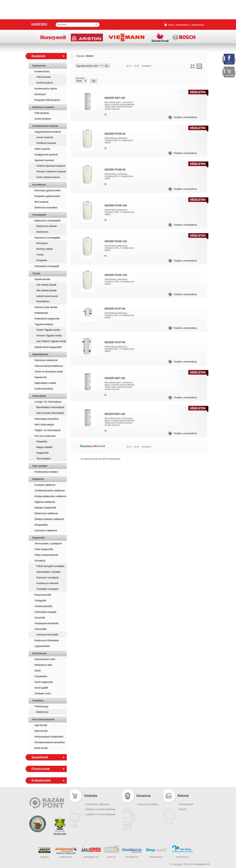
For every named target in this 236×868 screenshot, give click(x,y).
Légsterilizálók (42, 646)
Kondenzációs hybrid (46, 89)
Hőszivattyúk (39, 396)
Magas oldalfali (44, 447)
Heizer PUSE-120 (116, 241)
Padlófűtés (38, 701)
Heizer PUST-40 (115, 309)
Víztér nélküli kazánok (48, 177)
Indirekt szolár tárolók (46, 307)
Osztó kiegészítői (44, 682)
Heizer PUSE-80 (115, 170)
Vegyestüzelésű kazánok (48, 132)
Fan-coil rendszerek (45, 436)
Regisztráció (198, 25)
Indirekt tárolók (42, 279)
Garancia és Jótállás (148, 804)
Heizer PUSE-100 (116, 205)
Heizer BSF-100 (115, 98)
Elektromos (42, 232)
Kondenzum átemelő (47, 583)
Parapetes (42, 260)
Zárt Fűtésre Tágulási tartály (51, 341)
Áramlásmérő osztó (45, 659)
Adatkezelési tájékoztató (98, 804)
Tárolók (36, 273)
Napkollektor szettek (45, 383)
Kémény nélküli (44, 249)
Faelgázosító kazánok (46, 155)
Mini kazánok (41, 202)
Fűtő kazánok (44, 77)
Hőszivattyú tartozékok (47, 419)
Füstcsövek (41, 769)
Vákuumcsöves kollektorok (49, 366)
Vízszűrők (40, 618)
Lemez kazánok (45, 137)
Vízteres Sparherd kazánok (51, 166)
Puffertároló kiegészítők (47, 319)
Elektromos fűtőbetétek (47, 640)
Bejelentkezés (183, 25)
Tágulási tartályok (44, 324)
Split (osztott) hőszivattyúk (50, 413)
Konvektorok (39, 185)
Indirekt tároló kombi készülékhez (47, 299)
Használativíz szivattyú (48, 572)
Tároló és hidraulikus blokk (49, 372)
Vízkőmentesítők (43, 606)
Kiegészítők (42, 453)
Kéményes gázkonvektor (48, 190)
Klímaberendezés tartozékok (50, 742)
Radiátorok (38, 479)
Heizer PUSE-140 (116, 275)
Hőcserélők (40, 629)
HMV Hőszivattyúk (44, 425)
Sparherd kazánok (44, 160)
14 (135, 66)
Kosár (171, 25)
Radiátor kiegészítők (45, 508)
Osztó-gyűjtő (41, 688)
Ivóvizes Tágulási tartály (49, 336)
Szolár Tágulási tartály (48, 330)
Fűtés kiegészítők (44, 549)
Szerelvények (39, 653)
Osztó (38, 671)
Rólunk (183, 809)
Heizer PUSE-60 (115, 134)
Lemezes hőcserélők (47, 635)
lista (199, 66)
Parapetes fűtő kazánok (47, 100)
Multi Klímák (41, 731)
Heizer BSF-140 (115, 414)
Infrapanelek (41, 525)
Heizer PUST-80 (115, 342)
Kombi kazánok (45, 83)
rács (192, 66)
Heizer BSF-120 (115, 378)
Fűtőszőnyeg (41, 706)
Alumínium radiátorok (46, 530)
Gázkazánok (39, 66)
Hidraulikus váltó (43, 665)
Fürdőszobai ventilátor (46, 472)
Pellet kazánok (42, 149)
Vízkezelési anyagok (45, 612)
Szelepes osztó (43, 693)
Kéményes (40, 94)
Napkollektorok (40, 354)
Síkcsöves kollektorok (46, 360)
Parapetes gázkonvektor (47, 196)
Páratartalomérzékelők (46, 623)
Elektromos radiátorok (46, 513)
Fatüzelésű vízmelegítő (47, 266)
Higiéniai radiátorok (45, 502)
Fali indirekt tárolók (46, 285)
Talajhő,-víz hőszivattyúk (47, 430)
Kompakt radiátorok (45, 485)
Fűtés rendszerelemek (46, 555)
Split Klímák (41, 725)
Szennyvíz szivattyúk (47, 578)
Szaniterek (40, 757)
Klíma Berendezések (43, 719)
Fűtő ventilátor (40, 466)
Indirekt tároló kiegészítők (48, 347)
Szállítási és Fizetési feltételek (100, 814)
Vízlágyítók (40, 601)
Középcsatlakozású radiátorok (50, 496)
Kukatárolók (41, 780)
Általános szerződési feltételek (101, 809)
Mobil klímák (41, 748)
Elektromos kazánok (43, 107)
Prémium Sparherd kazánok (51, 171)
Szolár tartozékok (44, 389)
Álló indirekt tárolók (46, 290)
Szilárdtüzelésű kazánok (45, 126)
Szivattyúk (40, 561)
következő (146, 66)
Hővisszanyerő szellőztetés (49, 737)
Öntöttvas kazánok (46, 143)
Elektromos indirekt (47, 226)
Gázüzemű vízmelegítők (47, 238)
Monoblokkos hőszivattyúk (50, 407)
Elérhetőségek (186, 804)
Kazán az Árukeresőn (66, 853)
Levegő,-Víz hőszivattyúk (48, 402)
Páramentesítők (43, 595)
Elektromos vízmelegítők (48, 221)
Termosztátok (43, 459)
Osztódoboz (41, 676)
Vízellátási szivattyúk (47, 589)
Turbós (40, 255)
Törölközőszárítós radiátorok (50, 491)
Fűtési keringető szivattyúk (50, 566)
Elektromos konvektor (46, 208)
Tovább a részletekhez (185, 117)
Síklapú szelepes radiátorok (49, 519)
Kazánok (38, 56)
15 (138, 66)
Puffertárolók (41, 313)
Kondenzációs (42, 71)
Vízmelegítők (39, 215)
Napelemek (41, 377)
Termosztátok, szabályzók (48, 544)
